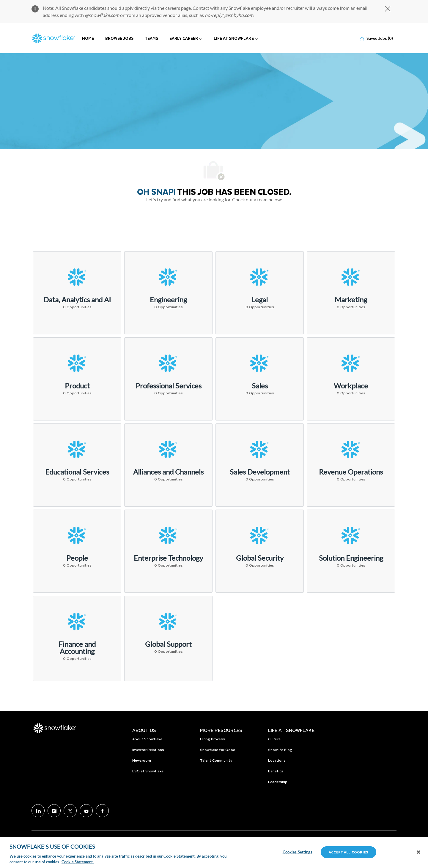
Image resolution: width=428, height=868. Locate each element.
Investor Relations (148, 750)
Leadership (278, 782)
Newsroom (142, 760)
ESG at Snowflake (148, 771)
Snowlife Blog (280, 750)
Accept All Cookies (348, 852)
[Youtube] (86, 811)
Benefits (276, 771)
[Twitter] (70, 811)
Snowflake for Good (218, 750)
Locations (277, 760)
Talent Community (216, 760)
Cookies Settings (298, 852)
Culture (274, 739)
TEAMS (151, 38)
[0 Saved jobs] (376, 38)
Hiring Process (213, 739)
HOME (88, 38)
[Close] (418, 852)
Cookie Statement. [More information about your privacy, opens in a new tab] (78, 862)
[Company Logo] (54, 38)
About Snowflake (147, 739)
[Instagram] (54, 811)
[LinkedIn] (38, 811)
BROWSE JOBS (119, 38)
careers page (178, 8)
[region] (214, 853)
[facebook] (102, 811)
